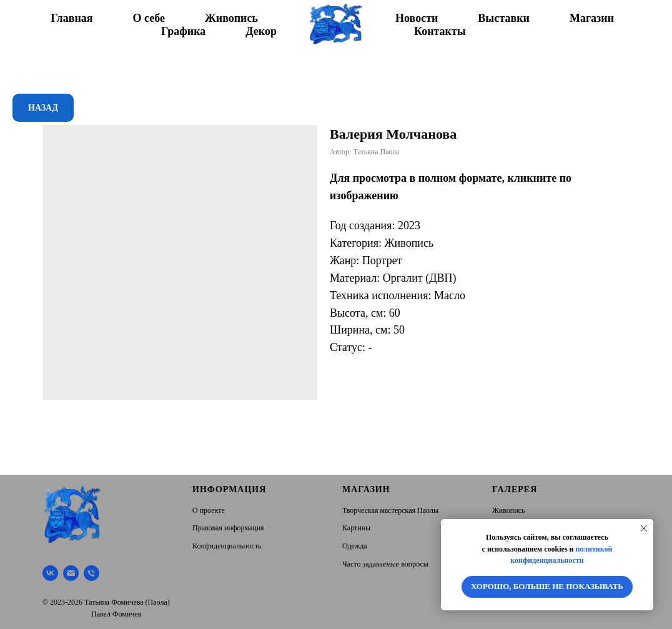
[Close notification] (644, 528)
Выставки (504, 18)
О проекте (209, 510)
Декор (261, 31)
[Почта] (71, 573)
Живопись (231, 18)
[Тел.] (91, 573)
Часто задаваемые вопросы (385, 564)
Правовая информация (228, 528)
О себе (149, 18)
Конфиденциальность (227, 546)
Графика (183, 31)
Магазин (592, 18)
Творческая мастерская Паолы (390, 510)
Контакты (440, 31)
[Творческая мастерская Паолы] (50, 573)
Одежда (355, 546)
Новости (417, 18)
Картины (356, 528)
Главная (72, 18)
